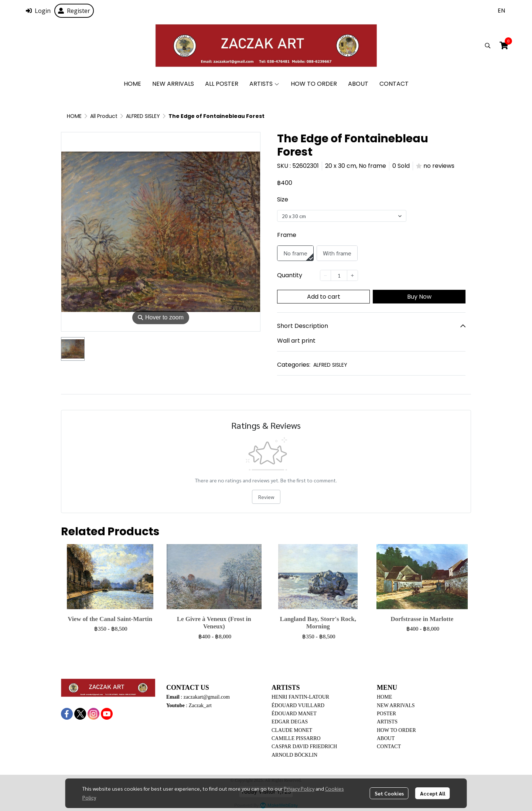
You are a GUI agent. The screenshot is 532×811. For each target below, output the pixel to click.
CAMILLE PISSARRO (296, 738)
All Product (104, 116)
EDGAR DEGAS (290, 722)
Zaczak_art (200, 705)
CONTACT (389, 746)
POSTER (386, 714)
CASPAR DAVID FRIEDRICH (304, 746)
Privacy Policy (299, 788)
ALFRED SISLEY (143, 116)
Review (266, 497)
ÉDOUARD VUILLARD (298, 705)
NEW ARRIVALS (396, 705)
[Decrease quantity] (325, 275)
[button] (501, 11)
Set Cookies (389, 793)
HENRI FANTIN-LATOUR (300, 697)
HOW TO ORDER (396, 730)
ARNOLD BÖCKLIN (294, 755)
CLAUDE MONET (292, 730)
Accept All (433, 793)
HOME (74, 116)
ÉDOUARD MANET (294, 714)
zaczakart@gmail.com (207, 697)
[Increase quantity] (352, 275)
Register (74, 11)
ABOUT (386, 738)
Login (38, 11)
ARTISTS (387, 722)
